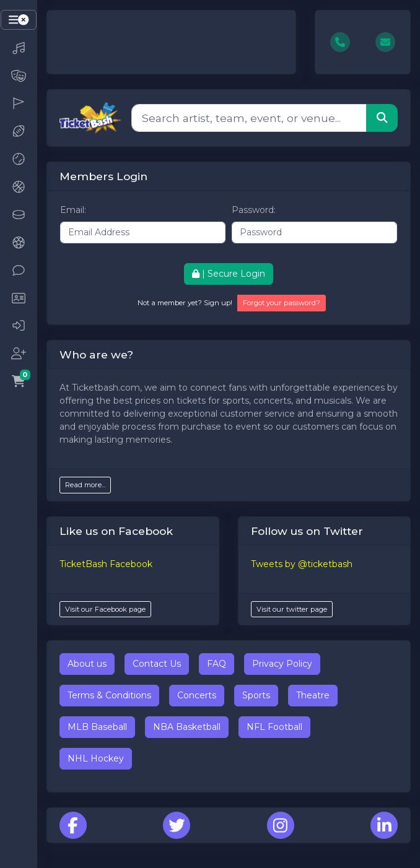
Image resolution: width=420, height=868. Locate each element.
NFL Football (274, 727)
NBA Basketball (187, 727)
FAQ (217, 664)
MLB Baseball (97, 727)
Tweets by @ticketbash (302, 564)
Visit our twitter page (292, 609)
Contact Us (157, 664)
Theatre (313, 695)
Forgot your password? (282, 303)
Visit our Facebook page (105, 609)
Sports (256, 695)
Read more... (85, 485)
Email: (73, 210)
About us (87, 664)
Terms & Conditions (109, 695)
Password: (254, 210)
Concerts (197, 695)
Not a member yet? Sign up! (185, 303)
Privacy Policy (282, 664)
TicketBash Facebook (106, 564)
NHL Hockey (96, 758)
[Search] (249, 118)
